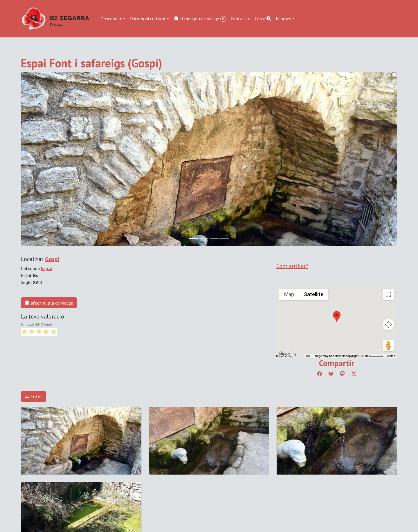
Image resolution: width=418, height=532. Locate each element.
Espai (46, 268)
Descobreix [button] (111, 19)
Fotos (34, 397)
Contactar (240, 19)
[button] (337, 316)
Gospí (52, 259)
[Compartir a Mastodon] (343, 374)
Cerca (263, 19)
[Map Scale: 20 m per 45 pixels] (373, 356)
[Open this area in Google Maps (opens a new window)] (287, 354)
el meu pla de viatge (200, 19)
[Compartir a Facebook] (320, 374)
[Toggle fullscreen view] (388, 294)
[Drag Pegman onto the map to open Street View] (388, 345)
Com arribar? (292, 266)
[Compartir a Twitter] (354, 374)
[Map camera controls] (388, 325)
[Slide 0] (193, 238)
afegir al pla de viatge (49, 303)
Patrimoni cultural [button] (148, 19)
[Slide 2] (214, 238)
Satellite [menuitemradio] (314, 294)
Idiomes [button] (283, 19)
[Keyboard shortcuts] (308, 356)
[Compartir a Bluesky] (331, 374)
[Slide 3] (225, 238)
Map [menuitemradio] (289, 294)
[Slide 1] (204, 238)
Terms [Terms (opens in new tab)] (391, 356)
